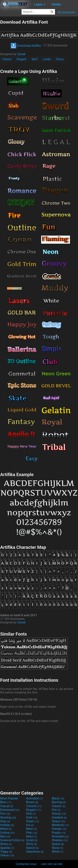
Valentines (35, 852)
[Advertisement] (39, 756)
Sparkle (7, 848)
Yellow (7, 855)
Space (58, 844)
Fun (5, 814)
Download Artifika (26, 46)
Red (5, 836)
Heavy (58, 821)
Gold (32, 817)
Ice (30, 825)
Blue (6, 802)
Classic (7, 59)
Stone (58, 848)
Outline (7, 833)
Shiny (32, 844)
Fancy (60, 59)
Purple (59, 833)
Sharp (6, 844)
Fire (56, 810)
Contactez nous (26, 864)
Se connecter (66, 12)
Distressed (10, 810)
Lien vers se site (52, 864)
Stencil (32, 848)
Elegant (22, 59)
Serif (35, 59)
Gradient (59, 817)
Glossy (59, 814)
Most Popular (9, 798)
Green (33, 821)
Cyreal (21, 54)
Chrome (34, 806)
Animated (34, 798)
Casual (7, 806)
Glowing (8, 817)
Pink (32, 833)
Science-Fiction (12, 840)
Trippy (6, 852)
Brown (32, 802)
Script (32, 840)
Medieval (60, 825)
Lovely (47, 59)
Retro (31, 836)
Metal (6, 829)
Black (58, 798)
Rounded (60, 836)
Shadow (60, 840)
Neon (31, 829)
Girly (31, 814)
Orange (59, 829)
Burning (59, 802)
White (58, 852)
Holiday (7, 825)
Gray (5, 821)
